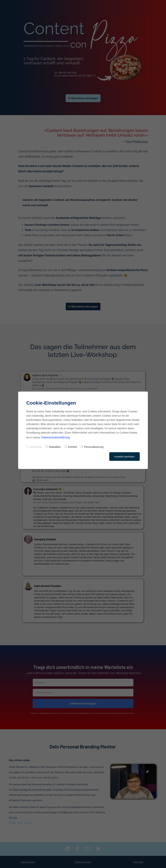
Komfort (71, 447)
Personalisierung (92, 447)
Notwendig (34, 447)
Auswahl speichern (124, 457)
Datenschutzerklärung (56, 437)
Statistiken (53, 447)
